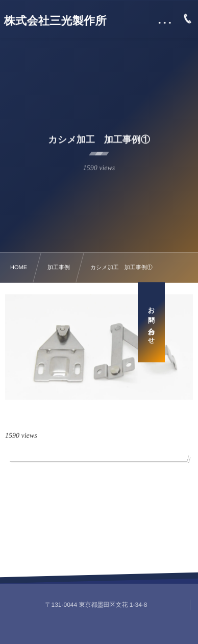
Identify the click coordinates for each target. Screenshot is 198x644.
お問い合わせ (184, 322)
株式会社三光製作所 (55, 21)
